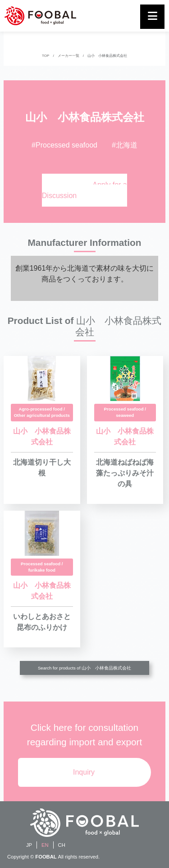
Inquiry (84, 772)
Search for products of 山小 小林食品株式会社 (84, 668)
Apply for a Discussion (84, 190)
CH (62, 845)
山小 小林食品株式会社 (107, 56)
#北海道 (125, 145)
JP (29, 845)
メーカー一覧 (69, 56)
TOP (46, 56)
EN (45, 845)
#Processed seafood (64, 145)
